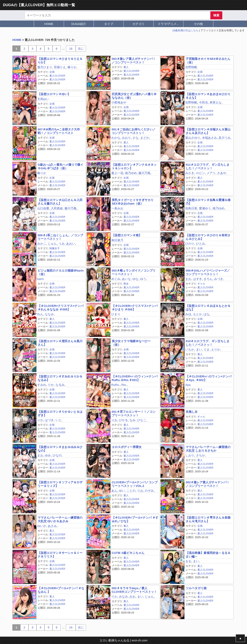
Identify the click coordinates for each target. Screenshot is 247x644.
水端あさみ (209, 138)
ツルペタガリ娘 (196, 588)
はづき (49, 420)
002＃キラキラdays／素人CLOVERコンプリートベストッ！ (134, 590)
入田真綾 (57, 208)
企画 (52, 72)
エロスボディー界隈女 (127, 447)
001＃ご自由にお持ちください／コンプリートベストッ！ (134, 131)
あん (114, 491)
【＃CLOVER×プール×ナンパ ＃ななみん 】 (61, 590)
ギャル (201, 284)
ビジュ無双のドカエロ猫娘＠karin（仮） (61, 272)
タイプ (109, 24)
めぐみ (116, 279)
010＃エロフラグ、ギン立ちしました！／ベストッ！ (208, 343)
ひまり (116, 314)
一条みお (117, 208)
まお (188, 279)
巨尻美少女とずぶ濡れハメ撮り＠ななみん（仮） (134, 96)
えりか (216, 349)
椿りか (72, 67)
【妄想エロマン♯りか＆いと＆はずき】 (60, 413)
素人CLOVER (57, 76)
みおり (126, 138)
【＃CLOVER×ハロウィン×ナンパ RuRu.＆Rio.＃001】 (135, 378)
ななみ (49, 314)
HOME (49, 24)
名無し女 (192, 412)
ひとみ (200, 244)
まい (199, 349)
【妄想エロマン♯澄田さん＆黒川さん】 (60, 343)
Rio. (124, 385)
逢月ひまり (45, 67)
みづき (219, 279)
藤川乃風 (144, 173)
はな (207, 314)
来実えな (216, 102)
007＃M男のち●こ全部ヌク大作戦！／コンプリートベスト (59, 131)
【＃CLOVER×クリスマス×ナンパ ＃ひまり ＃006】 (135, 307)
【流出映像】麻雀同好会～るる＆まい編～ (208, 554)
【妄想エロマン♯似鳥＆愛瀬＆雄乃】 (208, 202)
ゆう (143, 279)
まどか (145, 138)
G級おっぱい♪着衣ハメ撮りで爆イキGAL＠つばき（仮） (60, 166)
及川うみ (224, 138)
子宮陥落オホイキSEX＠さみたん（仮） (208, 60)
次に (81, 49)
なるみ (60, 385)
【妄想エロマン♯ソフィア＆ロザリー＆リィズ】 (60, 484)
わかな (116, 138)
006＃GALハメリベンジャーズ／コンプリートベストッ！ (208, 272)
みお (132, 596)
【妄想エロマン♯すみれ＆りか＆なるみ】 (60, 378)
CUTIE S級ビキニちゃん (128, 553)
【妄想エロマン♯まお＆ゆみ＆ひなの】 (60, 449)
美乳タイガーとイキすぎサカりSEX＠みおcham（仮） (133, 202)
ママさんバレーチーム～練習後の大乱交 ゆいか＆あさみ (60, 519)
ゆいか (42, 526)
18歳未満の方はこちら (185, 30)
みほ (188, 314)
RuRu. (116, 385)
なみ (132, 420)
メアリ (211, 173)
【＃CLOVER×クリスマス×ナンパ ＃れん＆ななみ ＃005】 (61, 307)
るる (188, 561)
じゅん (52, 244)
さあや (222, 173)
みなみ (123, 596)
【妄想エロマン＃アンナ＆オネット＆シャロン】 (134, 166)
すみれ (42, 385)
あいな (126, 279)
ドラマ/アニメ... (168, 24)
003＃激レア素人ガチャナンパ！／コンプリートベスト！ (134, 60)
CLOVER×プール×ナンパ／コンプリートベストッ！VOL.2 (135, 484)
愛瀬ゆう (205, 208)
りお (114, 420)
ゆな (135, 279)
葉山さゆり (193, 138)
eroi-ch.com (140, 640)
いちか (190, 349)
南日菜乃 (117, 240)
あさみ (52, 526)
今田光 (203, 102)
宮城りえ (60, 67)
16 (71, 49)
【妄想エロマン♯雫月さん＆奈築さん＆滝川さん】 (208, 519)
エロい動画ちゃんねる (115, 640)
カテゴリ (138, 24)
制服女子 (55, 248)
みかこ (42, 244)
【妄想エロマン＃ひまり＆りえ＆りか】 (60, 60)
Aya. (188, 385)
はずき (198, 279)
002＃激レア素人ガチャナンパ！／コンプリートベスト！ (208, 484)
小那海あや (119, 102)
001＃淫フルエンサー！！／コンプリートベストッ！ (134, 413)
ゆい (122, 491)
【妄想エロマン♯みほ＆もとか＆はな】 (208, 307)
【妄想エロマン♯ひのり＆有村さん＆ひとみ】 (208, 237)
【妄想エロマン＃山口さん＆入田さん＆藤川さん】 (60, 202)
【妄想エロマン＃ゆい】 (54, 94)
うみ (62, 244)
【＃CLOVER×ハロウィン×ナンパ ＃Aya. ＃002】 (209, 378)
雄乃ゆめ (131, 173)
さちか (200, 455)
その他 (198, 24)
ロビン (200, 173)
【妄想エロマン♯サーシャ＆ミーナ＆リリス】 (60, 554)
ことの (131, 491)
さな (135, 138)
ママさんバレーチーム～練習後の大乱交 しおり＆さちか (208, 449)
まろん (208, 279)
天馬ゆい (43, 99)
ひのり (190, 244)
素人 (126, 67)
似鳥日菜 (191, 208)
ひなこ (142, 420)
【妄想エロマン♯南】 (127, 235)
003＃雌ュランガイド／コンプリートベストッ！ (134, 272)
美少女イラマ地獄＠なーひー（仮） (131, 343)
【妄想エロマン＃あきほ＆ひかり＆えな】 (208, 96)
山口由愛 (43, 208)
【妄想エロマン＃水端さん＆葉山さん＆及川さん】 (208, 131)
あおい (71, 244)
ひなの (57, 455)
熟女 (126, 284)
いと (59, 420)
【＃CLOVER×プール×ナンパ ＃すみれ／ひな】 (135, 519)
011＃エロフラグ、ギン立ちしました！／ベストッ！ (208, 166)
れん (40, 314)
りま (207, 349)
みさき (190, 173)
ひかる (123, 420)
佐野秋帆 (191, 67)
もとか (198, 314)
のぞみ (149, 491)
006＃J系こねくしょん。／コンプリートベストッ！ (60, 237)
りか (51, 385)
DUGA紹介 (79, 24)
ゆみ (48, 455)
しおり (190, 455)
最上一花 (117, 173)
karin (41, 279)
